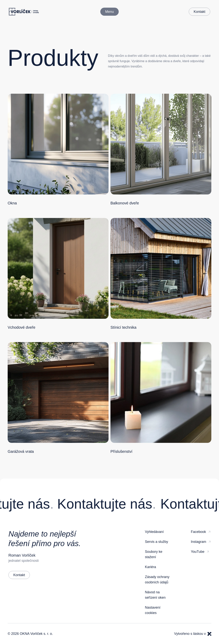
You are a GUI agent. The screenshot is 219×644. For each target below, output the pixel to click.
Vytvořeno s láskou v (193, 634)
